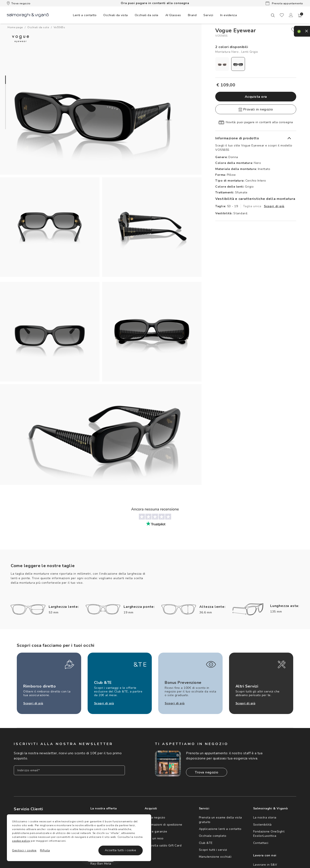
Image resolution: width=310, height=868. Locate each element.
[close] (294, 30)
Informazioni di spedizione (164, 825)
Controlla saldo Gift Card (163, 845)
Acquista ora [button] (256, 97)
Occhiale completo (213, 836)
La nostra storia (265, 817)
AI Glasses (173, 15)
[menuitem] (85, 15)
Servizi (208, 15)
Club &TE (206, 843)
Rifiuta (45, 850)
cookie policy (21, 841)
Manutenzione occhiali (215, 857)
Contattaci (261, 843)
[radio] (222, 64)
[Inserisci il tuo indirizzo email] (69, 770)
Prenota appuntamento (284, 3)
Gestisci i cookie (24, 850)
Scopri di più (274, 206)
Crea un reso (154, 838)
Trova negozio (19, 3)
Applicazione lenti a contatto (220, 829)
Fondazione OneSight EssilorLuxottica (269, 834)
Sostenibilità (262, 825)
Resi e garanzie (156, 831)
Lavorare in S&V (265, 865)
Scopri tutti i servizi (213, 850)
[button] (300, 16)
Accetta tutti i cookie (120, 850)
